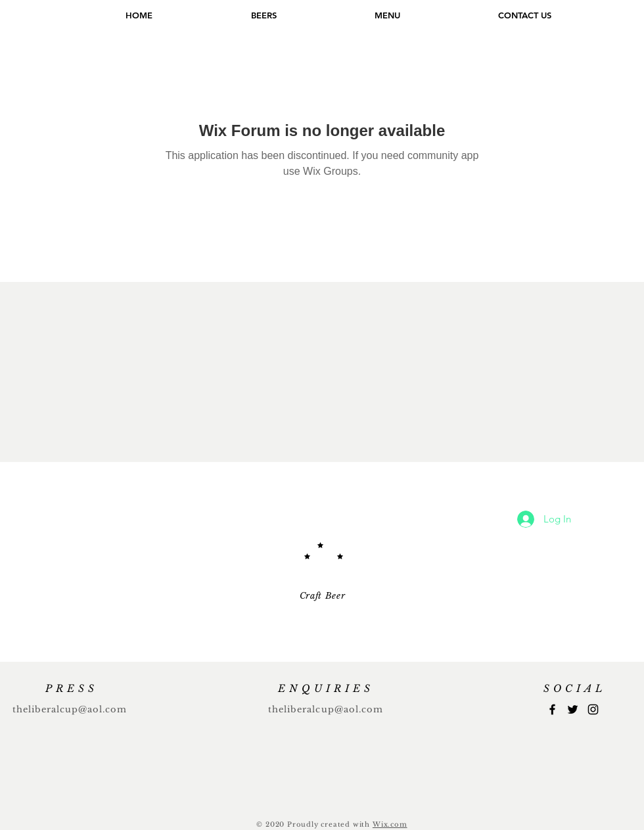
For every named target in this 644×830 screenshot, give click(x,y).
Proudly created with (330, 824)
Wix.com (390, 824)
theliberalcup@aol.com (70, 709)
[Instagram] (593, 709)
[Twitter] (573, 709)
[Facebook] (552, 709)
